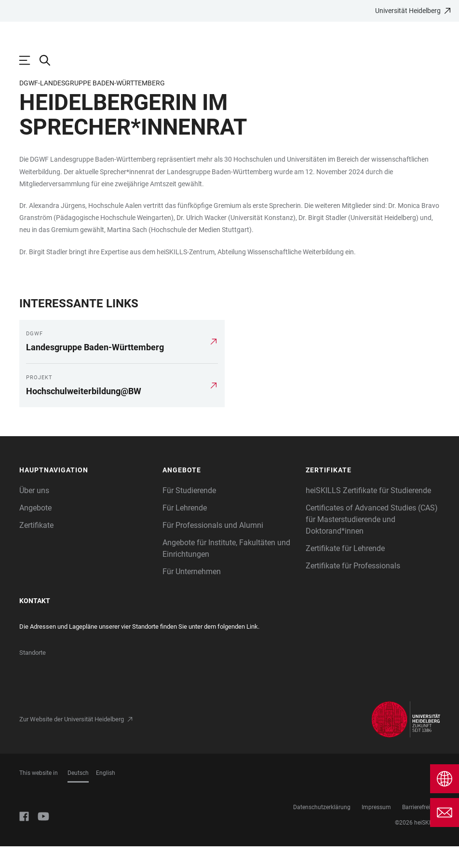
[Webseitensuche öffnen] (50, 60)
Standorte (33, 674)
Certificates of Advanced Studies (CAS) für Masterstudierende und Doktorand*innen (372, 541)
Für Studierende (189, 512)
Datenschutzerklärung (322, 829)
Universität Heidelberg (408, 11)
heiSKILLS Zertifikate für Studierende (368, 512)
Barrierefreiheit (421, 829)
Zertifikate (36, 547)
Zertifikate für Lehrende (345, 570)
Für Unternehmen (192, 593)
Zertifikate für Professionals (353, 587)
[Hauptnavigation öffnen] (29, 60)
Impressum (376, 829)
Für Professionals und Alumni (213, 547)
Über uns (34, 512)
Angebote (35, 530)
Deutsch (78, 795)
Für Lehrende (185, 530)
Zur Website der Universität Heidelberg (72, 741)
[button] (86, 492)
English (106, 795)
